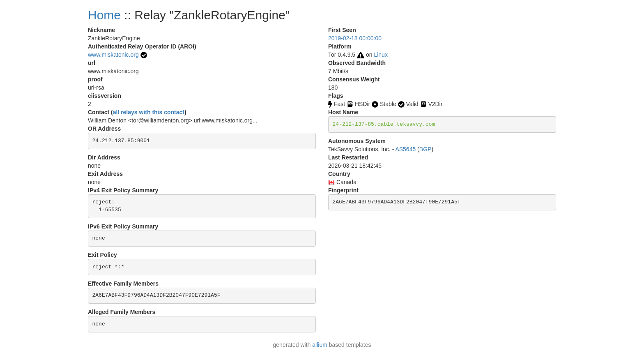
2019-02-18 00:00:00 (355, 38)
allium (320, 345)
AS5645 (405, 149)
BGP (425, 149)
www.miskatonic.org (113, 55)
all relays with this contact (149, 112)
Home (104, 15)
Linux (381, 55)
